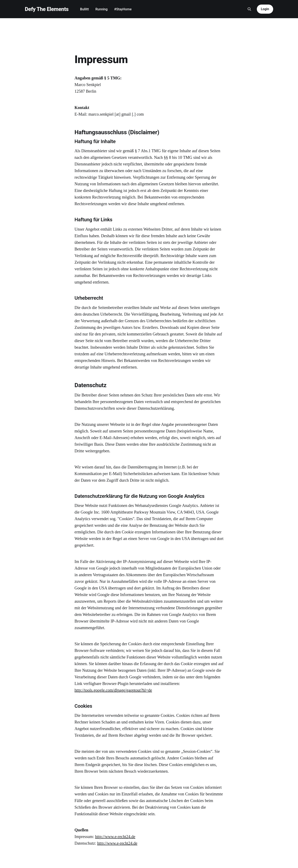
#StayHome (123, 9)
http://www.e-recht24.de (115, 837)
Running (102, 9)
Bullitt (84, 9)
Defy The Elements (47, 9)
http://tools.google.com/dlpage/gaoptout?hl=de (113, 690)
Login (265, 9)
